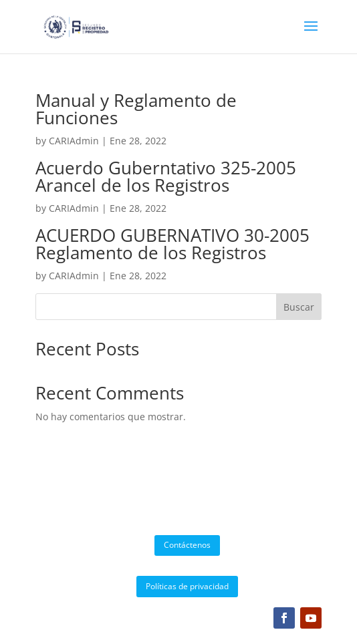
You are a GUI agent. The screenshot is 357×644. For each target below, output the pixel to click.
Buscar (299, 307)
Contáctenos (187, 545)
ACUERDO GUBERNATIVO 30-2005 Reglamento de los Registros (172, 244)
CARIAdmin (74, 141)
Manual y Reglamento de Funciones (136, 109)
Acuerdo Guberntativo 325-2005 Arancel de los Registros (166, 176)
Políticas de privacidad (187, 586)
